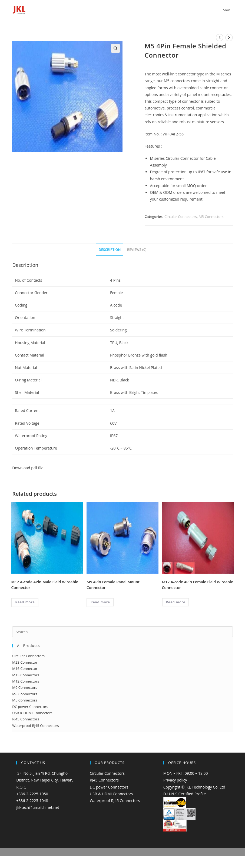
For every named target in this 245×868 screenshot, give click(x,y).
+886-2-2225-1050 (32, 794)
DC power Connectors (109, 787)
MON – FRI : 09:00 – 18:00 (186, 773)
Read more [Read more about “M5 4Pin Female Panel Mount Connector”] (100, 602)
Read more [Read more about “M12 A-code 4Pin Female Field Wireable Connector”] (176, 602)
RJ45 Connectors (104, 780)
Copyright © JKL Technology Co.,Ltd (194, 787)
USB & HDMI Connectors (111, 794)
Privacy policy (175, 780)
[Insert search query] (122, 632)
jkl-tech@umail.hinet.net (38, 807)
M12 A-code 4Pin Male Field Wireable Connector (45, 585)
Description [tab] (110, 250)
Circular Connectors (181, 217)
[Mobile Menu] (223, 10)
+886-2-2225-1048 (32, 801)
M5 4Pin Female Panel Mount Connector (113, 585)
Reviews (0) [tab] (137, 250)
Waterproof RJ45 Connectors (115, 801)
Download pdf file (28, 468)
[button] (115, 48)
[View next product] (229, 38)
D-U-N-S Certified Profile (185, 794)
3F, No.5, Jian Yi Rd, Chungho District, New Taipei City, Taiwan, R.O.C (45, 780)
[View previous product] (220, 38)
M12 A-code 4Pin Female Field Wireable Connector (197, 585)
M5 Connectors (211, 217)
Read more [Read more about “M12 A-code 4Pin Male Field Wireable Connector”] (25, 602)
